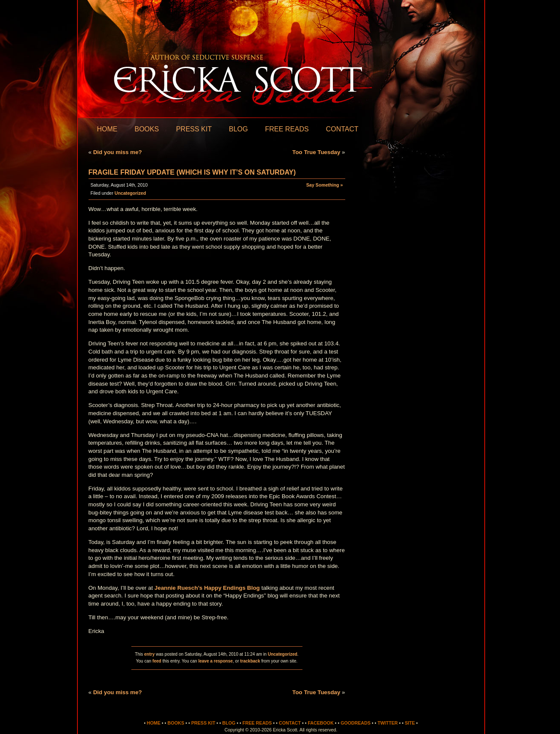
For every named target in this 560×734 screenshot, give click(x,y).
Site (410, 723)
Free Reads (287, 129)
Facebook (320, 723)
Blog (238, 129)
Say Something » (325, 185)
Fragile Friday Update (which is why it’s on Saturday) (192, 172)
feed (157, 661)
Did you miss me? (118, 152)
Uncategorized (130, 193)
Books (147, 129)
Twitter (387, 723)
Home (107, 129)
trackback (250, 661)
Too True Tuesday (316, 152)
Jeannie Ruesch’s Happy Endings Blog (207, 588)
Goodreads (356, 723)
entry (149, 654)
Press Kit (194, 129)
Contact (342, 129)
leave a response (215, 661)
